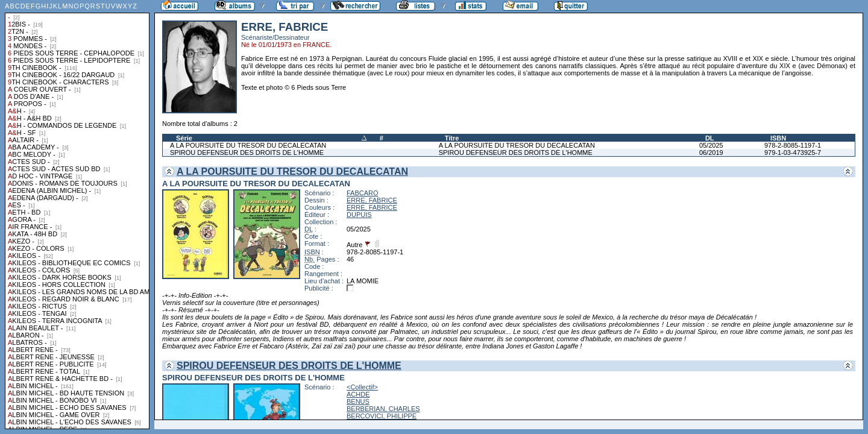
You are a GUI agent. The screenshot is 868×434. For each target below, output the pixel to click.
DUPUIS (359, 215)
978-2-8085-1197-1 (793, 145)
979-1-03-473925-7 (793, 153)
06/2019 (711, 153)
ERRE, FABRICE (372, 200)
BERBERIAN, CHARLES (383, 409)
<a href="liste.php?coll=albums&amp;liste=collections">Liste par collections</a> (77, 215)
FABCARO (363, 193)
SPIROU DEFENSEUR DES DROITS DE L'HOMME (247, 153)
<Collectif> (362, 387)
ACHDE (358, 394)
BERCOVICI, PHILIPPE (382, 416)
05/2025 (711, 145)
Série (184, 138)
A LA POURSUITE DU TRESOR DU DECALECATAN (248, 145)
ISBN (778, 138)
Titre (452, 138)
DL (710, 138)
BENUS (358, 401)
